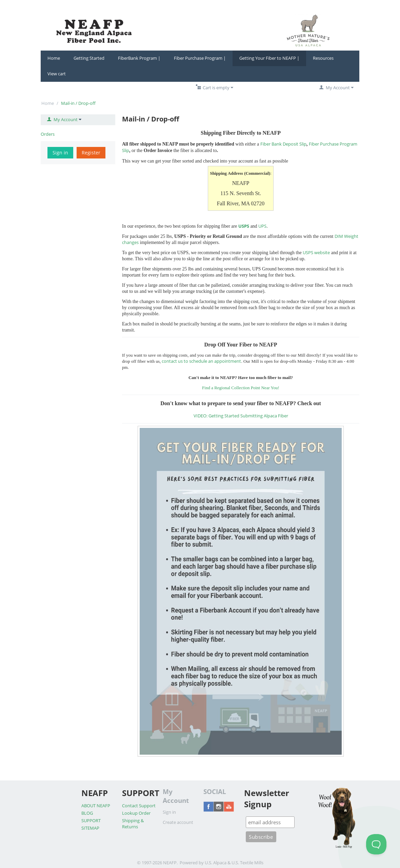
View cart (57, 74)
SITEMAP (90, 828)
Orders (48, 134)
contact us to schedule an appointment (201, 361)
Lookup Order (136, 813)
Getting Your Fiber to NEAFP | (269, 58)
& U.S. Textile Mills (245, 863)
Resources (323, 58)
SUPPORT (91, 820)
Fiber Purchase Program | (200, 58)
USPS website (316, 252)
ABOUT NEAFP (96, 806)
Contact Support (139, 806)
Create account (178, 822)
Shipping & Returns (133, 824)
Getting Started (89, 58)
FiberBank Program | (139, 58)
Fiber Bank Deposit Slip (283, 144)
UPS (262, 226)
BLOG (87, 813)
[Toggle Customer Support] (376, 844)
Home (54, 58)
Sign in (60, 153)
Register (91, 153)
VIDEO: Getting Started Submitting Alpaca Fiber (241, 416)
